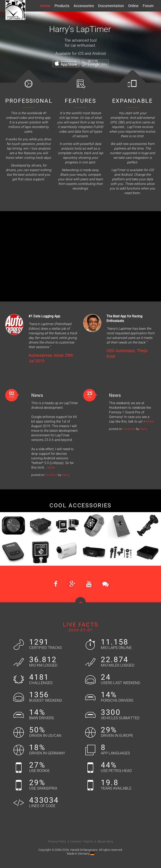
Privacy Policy (57, 841)
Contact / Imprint (82, 841)
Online (133, 6)
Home (45, 6)
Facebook (51, 475)
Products (62, 6)
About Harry (105, 841)
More (51, 467)
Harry (66, 475)
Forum (148, 6)
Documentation (111, 6)
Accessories (84, 6)
